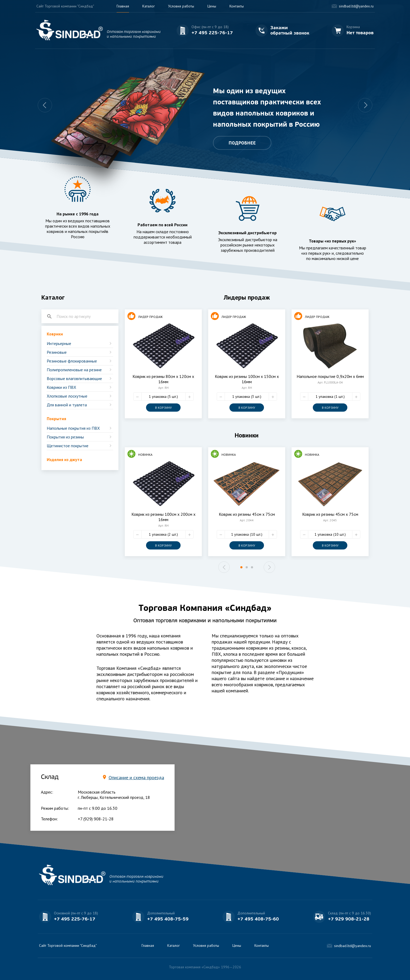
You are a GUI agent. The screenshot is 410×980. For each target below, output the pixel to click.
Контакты (237, 6)
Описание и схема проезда (136, 777)
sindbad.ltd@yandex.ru (356, 6)
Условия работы (181, 6)
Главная (123, 6)
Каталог (149, 6)
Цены (212, 6)
